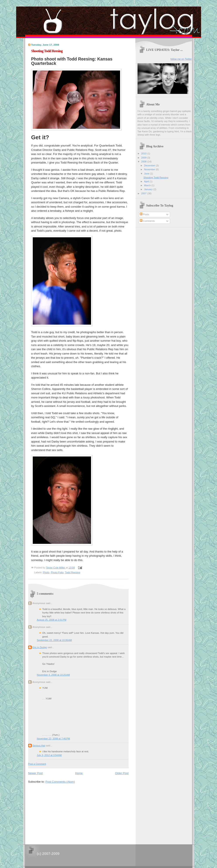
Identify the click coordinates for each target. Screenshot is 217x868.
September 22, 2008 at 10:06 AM (54, 640)
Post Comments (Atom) (60, 782)
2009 (144, 158)
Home (79, 773)
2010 (144, 153)
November (150, 169)
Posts (144, 214)
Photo (46, 572)
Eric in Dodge (40, 647)
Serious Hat (39, 746)
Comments (147, 221)
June (147, 174)
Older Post (122, 773)
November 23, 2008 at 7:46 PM (53, 739)
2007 (144, 193)
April (147, 181)
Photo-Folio (57, 572)
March (148, 185)
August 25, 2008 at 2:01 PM (52, 620)
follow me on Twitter (181, 59)
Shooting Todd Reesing (156, 177)
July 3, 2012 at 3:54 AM (49, 755)
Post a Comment (37, 764)
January (149, 189)
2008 (144, 162)
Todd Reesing (72, 572)
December (150, 165)
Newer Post (35, 773)
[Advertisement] (61, 813)
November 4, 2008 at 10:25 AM (53, 675)
